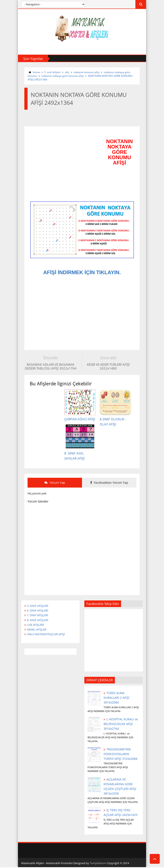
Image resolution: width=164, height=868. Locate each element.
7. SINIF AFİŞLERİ (39, 618)
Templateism (98, 865)
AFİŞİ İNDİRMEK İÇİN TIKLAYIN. (82, 273)
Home (36, 72)
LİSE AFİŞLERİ (36, 628)
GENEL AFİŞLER (38, 633)
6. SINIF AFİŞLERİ (39, 613)
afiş (67, 72)
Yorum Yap (55, 484)
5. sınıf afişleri (52, 72)
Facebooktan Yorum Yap (109, 484)
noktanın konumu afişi (86, 72)
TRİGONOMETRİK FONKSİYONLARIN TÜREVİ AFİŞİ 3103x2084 (120, 756)
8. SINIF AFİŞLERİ (39, 623)
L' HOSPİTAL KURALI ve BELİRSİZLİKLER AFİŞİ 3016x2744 (121, 726)
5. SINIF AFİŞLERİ (39, 608)
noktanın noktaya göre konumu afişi (63, 76)
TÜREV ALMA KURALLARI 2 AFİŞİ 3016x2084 (116, 700)
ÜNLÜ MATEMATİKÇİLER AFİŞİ (48, 638)
